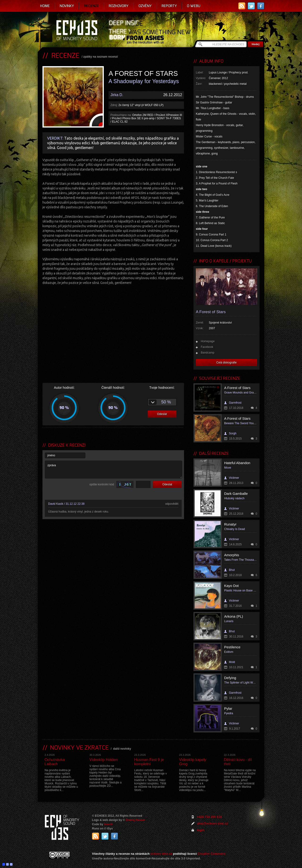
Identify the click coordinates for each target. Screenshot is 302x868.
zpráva (113, 470)
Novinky (67, 6)
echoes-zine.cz (161, 854)
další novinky (122, 749)
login (201, 830)
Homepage (208, 341)
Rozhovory (119, 6)
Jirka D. (117, 95)
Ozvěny (145, 6)
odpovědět (172, 504)
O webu (194, 6)
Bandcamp (208, 353)
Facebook (207, 347)
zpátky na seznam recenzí (101, 57)
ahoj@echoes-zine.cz (212, 823)
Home (45, 6)
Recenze (91, 6)
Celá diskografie (226, 363)
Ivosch (109, 824)
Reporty (169, 6)
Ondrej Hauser (136, 820)
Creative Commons (212, 854)
